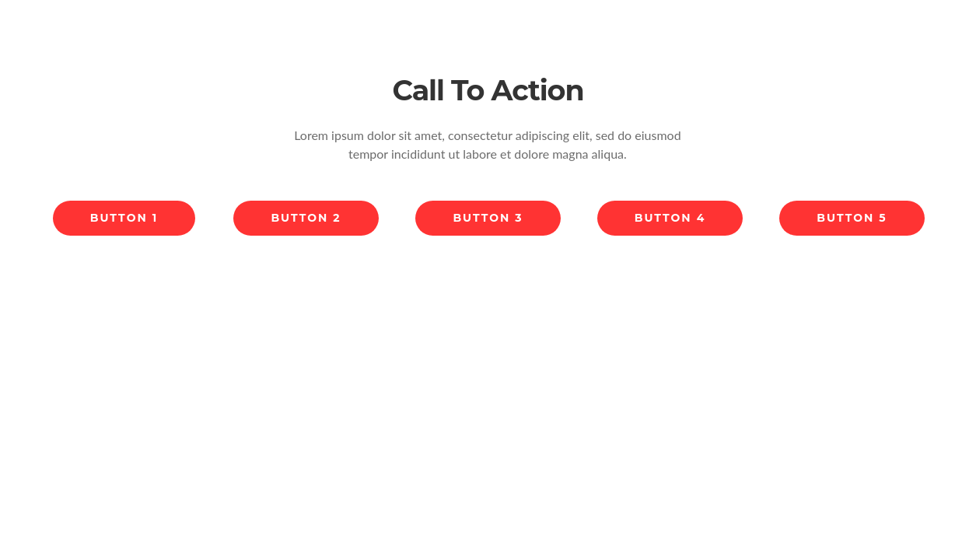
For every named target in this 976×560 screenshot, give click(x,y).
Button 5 (852, 218)
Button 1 (124, 218)
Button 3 (488, 218)
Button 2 (306, 218)
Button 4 (670, 218)
